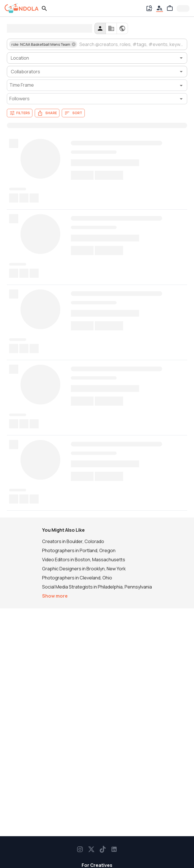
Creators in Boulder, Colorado (73, 541)
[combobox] (132, 44)
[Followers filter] (97, 99)
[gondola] (22, 8)
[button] (43, 44)
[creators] (100, 28)
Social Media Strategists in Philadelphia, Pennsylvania (97, 587)
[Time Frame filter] (97, 85)
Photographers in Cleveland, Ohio (77, 578)
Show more (55, 596)
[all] (122, 28)
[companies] (111, 28)
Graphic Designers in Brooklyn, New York (84, 569)
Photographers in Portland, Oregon (79, 550)
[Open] (181, 58)
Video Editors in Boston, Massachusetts (84, 560)
